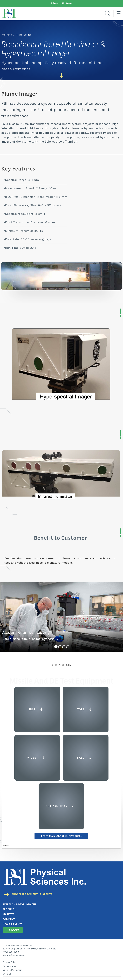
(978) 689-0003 (11, 952)
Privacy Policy (10, 962)
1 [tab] (56, 647)
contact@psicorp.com (14, 955)
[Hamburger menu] (118, 14)
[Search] (108, 14)
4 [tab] (68, 647)
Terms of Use (9, 966)
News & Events (13, 924)
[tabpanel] (62, 617)
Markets (9, 914)
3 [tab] (64, 647)
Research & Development (20, 904)
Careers (13, 930)
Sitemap (7, 974)
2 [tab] (60, 647)
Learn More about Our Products (61, 836)
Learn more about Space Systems (30, 639)
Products (7, 35)
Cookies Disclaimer (12, 970)
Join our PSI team (62, 3)
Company (9, 919)
